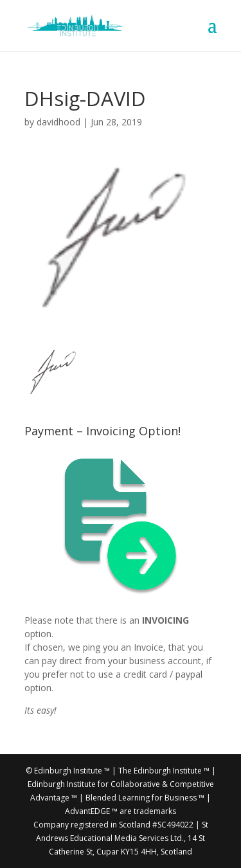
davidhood (58, 122)
